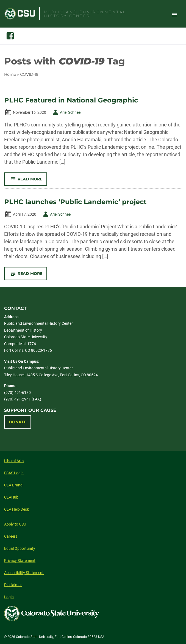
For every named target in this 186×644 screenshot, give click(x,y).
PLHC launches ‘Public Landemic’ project (75, 202)
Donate (18, 422)
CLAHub (11, 497)
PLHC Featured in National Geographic (71, 100)
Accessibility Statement (24, 573)
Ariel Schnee (66, 112)
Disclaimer (13, 585)
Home (10, 74)
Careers (11, 536)
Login (9, 597)
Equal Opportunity (20, 548)
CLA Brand (13, 485)
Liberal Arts (14, 461)
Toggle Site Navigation (174, 14)
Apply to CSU (15, 524)
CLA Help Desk (16, 509)
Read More (28, 181)
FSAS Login (14, 473)
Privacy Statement (20, 561)
